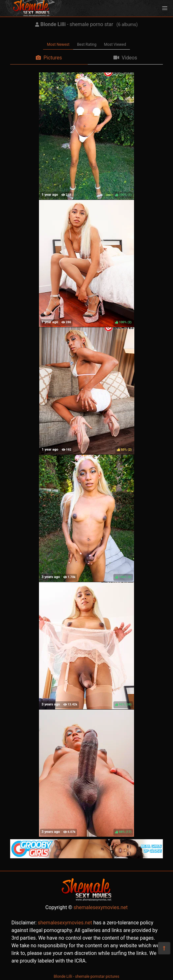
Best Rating (87, 44)
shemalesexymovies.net (101, 907)
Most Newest (58, 44)
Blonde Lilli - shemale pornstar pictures (87, 977)
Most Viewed (115, 44)
